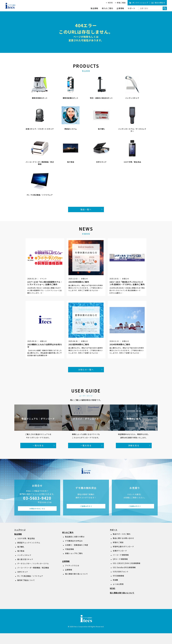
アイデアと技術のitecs (10, 6)
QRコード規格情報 (120, 559)
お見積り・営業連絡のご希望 (77, 545)
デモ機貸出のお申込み (74, 541)
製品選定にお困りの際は (75, 537)
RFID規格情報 (118, 576)
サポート (114, 530)
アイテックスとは (72, 565)
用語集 (116, 580)
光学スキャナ (23, 572)
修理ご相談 (121, 3)
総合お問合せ (160, 3)
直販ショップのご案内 (74, 553)
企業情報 (66, 561)
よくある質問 (118, 584)
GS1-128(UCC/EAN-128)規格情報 (127, 563)
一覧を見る (38, 445)
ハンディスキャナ (24, 555)
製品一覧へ (86, 209)
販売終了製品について (26, 580)
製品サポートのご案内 (122, 534)
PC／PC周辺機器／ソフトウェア (30, 576)
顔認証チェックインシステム (29, 543)
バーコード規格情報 (121, 555)
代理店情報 (70, 549)
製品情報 (18, 534)
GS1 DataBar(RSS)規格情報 (124, 567)
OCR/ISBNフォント (121, 572)
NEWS (110, 3)
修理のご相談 (118, 542)
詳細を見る (134, 445)
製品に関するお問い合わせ (123, 538)
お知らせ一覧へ (86, 370)
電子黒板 (21, 551)
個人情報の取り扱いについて (77, 574)
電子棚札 (21, 547)
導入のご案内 (68, 532)
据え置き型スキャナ (25, 559)
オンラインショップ (140, 3)
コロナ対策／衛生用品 (26, 538)
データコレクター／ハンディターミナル (33, 563)
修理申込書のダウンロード (123, 547)
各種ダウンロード (120, 551)
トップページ (20, 530)
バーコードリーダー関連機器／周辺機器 (33, 568)
